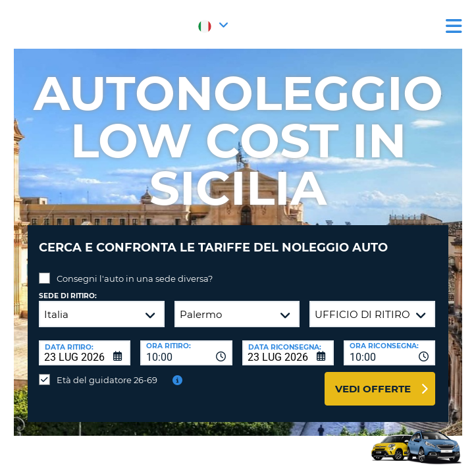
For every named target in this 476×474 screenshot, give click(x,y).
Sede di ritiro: (68, 296)
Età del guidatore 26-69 (107, 380)
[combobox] (186, 353)
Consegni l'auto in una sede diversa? (135, 278)
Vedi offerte (373, 389)
